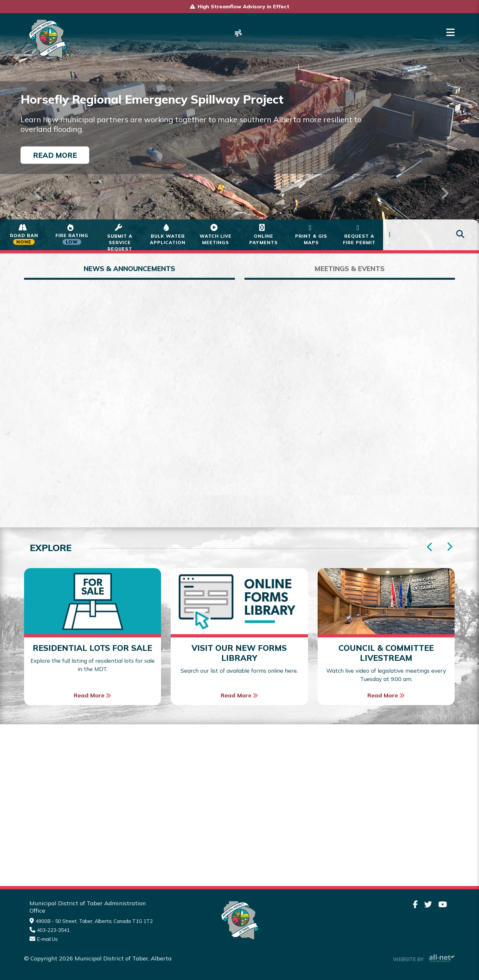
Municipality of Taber (47, 39)
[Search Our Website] (431, 235)
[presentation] (449, 547)
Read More (55, 155)
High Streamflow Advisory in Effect (244, 6)
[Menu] (450, 32)
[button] (36, 185)
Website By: (424, 959)
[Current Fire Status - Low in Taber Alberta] (72, 235)
